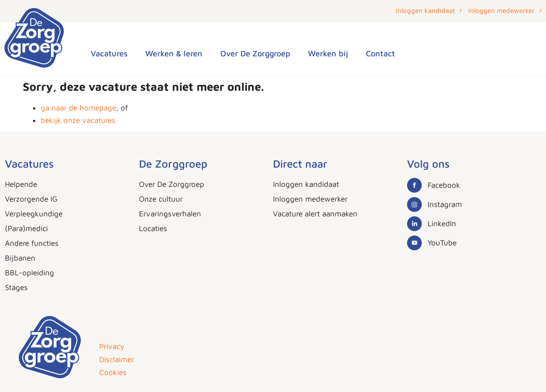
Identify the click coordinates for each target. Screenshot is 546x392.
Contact (380, 53)
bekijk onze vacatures (78, 120)
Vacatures (109, 53)
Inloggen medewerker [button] (502, 11)
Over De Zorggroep (255, 53)
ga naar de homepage (78, 108)
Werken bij (328, 53)
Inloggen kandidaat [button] (425, 11)
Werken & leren (174, 53)
